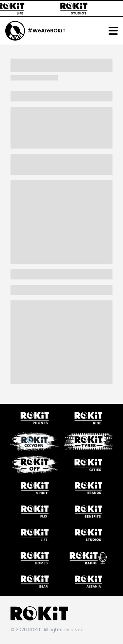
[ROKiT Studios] (77, 9)
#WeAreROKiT (47, 31)
